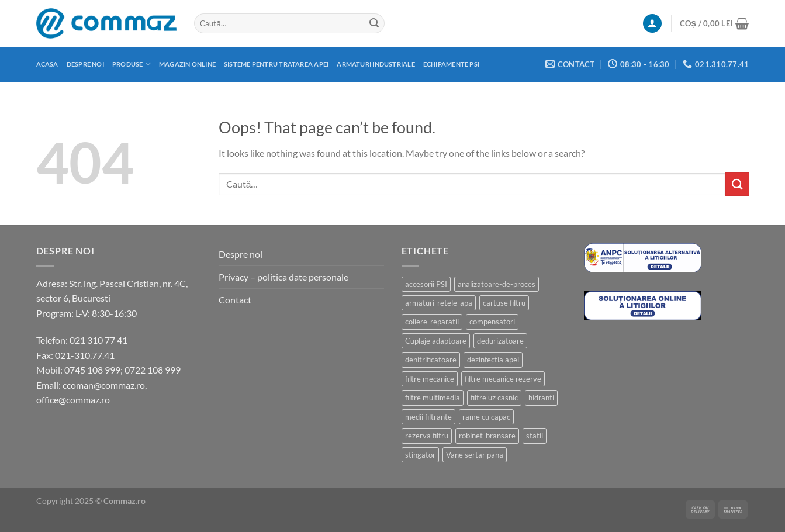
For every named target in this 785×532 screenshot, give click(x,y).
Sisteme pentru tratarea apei (276, 64)
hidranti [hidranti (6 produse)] (541, 398)
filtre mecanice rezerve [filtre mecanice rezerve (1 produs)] (503, 379)
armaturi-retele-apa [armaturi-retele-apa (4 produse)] (439, 303)
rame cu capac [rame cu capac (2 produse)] (486, 417)
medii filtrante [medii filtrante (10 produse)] (428, 417)
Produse (132, 64)
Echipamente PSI (451, 64)
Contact (235, 300)
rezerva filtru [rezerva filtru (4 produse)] (427, 436)
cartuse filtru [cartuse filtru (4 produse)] (504, 303)
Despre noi (85, 64)
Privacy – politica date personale (283, 277)
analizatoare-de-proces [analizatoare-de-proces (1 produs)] (497, 284)
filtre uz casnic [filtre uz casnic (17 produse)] (494, 398)
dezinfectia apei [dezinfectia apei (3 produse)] (493, 360)
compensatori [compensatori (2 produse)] (492, 322)
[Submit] (374, 23)
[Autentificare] (652, 24)
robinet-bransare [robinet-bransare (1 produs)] (487, 436)
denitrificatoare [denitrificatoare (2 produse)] (431, 360)
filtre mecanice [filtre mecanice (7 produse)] (430, 379)
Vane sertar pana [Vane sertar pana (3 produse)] (475, 455)
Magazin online (187, 64)
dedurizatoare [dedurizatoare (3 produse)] (500, 341)
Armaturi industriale (376, 64)
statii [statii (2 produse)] (535, 436)
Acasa (47, 64)
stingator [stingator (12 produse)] (420, 455)
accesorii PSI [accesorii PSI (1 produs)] (426, 284)
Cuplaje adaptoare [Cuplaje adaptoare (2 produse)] (436, 341)
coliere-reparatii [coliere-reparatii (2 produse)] (432, 322)
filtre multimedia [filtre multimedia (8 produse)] (433, 398)
